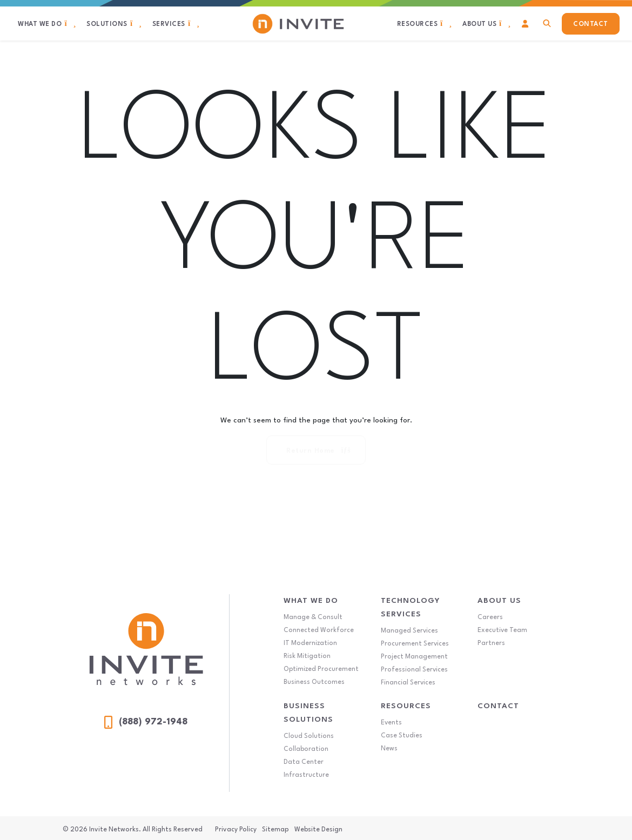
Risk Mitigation (307, 656)
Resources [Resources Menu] (406, 706)
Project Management (414, 657)
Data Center (304, 762)
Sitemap (275, 830)
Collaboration (306, 749)
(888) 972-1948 (146, 722)
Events (391, 723)
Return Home (318, 451)
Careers (490, 617)
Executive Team (502, 630)
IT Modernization (310, 643)
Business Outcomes (314, 682)
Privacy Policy (236, 830)
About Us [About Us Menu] (499, 601)
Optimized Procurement (321, 669)
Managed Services (409, 631)
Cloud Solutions (309, 736)
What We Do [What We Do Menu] (311, 601)
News (389, 749)
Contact (498, 706)
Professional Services (414, 670)
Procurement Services (415, 644)
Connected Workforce (319, 630)
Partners (491, 643)
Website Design (318, 830)
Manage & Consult (313, 617)
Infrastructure (306, 775)
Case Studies (402, 736)
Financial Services (408, 683)
